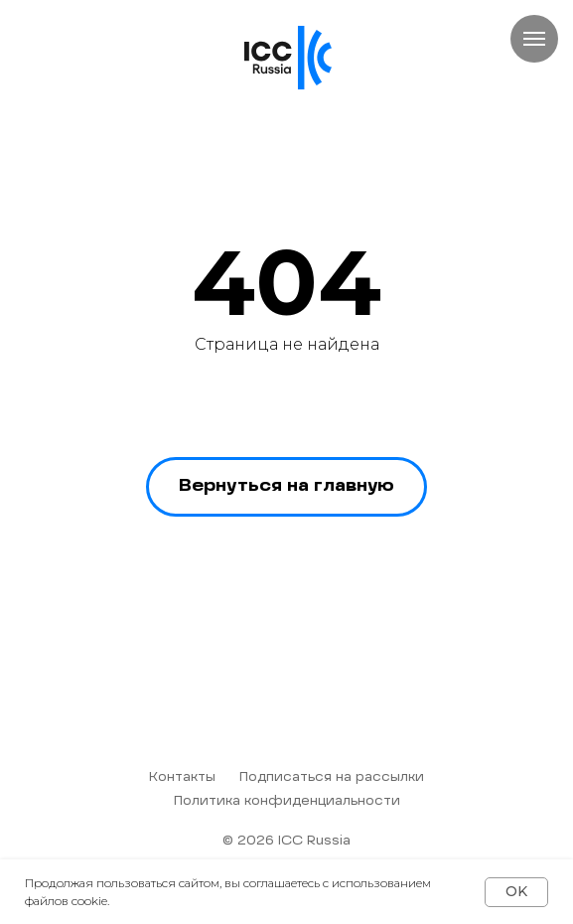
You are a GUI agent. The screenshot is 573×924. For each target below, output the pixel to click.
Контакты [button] (182, 778)
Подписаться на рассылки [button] (332, 778)
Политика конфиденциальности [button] (287, 802)
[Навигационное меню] (534, 39)
